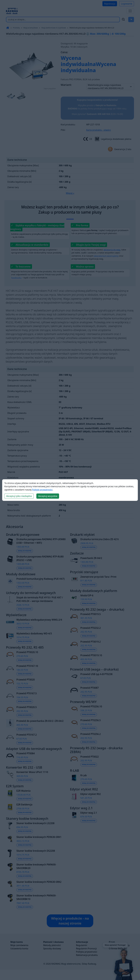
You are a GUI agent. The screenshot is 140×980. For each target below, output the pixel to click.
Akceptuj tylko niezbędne (19, 496)
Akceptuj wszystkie (48, 496)
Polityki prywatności (42, 490)
